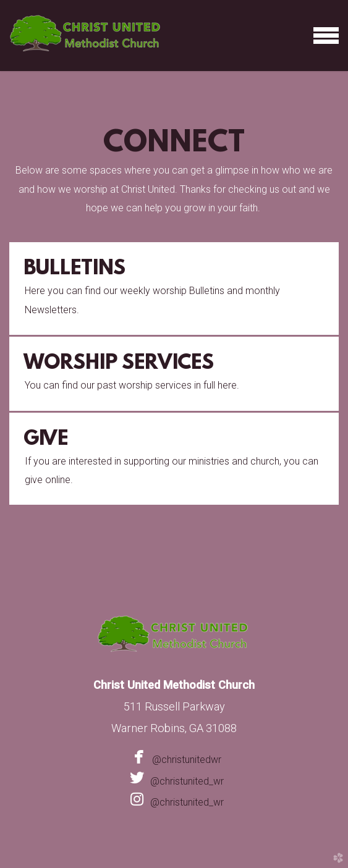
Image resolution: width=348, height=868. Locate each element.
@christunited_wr (174, 781)
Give (46, 440)
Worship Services (119, 364)
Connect (174, 144)
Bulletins (74, 269)
